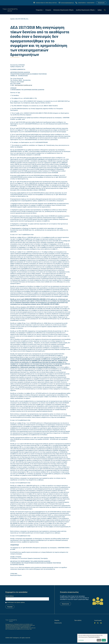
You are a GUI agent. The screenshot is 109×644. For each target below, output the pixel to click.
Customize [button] (81, 640)
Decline (99, 640)
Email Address (10, 596)
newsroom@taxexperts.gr (67, 3)
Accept (104, 640)
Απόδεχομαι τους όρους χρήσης (16, 602)
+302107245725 (90, 3)
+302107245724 (82, 3)
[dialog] (92, 638)
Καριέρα (57, 620)
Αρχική (12, 19)
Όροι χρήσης (78, 620)
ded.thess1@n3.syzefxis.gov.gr (24, 85)
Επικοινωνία (101, 3)
